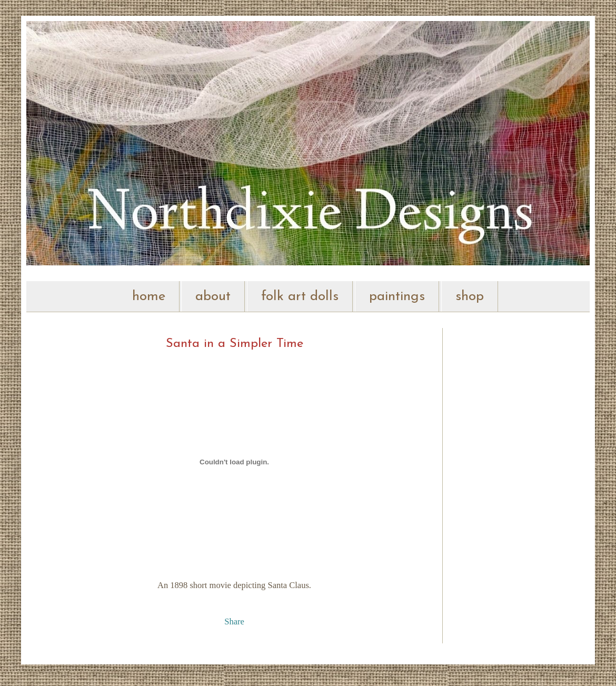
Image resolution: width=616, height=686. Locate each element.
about (213, 297)
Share (234, 622)
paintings (397, 297)
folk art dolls (300, 297)
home (149, 297)
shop (470, 297)
